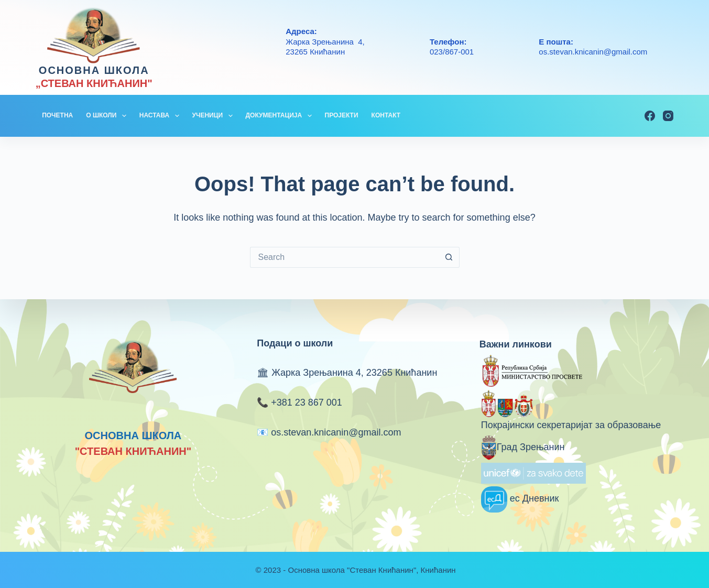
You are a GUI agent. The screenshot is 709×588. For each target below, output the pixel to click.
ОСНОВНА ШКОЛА (94, 70)
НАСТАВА (161, 116)
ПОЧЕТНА (57, 115)
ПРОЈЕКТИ (342, 115)
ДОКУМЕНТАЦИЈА (281, 116)
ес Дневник (520, 498)
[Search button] (449, 257)
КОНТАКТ (386, 115)
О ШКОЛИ (108, 116)
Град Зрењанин (523, 447)
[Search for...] (344, 257)
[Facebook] (650, 116)
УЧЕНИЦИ (215, 116)
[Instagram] (668, 116)
